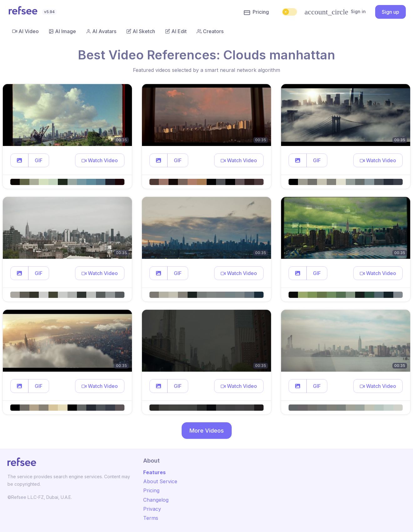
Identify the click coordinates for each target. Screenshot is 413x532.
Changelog (156, 500)
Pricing (256, 12)
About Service (160, 481)
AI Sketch (141, 31)
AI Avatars (101, 31)
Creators (210, 31)
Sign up (390, 12)
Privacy (152, 509)
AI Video (25, 31)
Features (154, 472)
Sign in (335, 12)
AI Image (62, 31)
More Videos (207, 431)
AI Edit (176, 31)
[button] (19, 160)
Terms (151, 518)
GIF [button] (39, 160)
